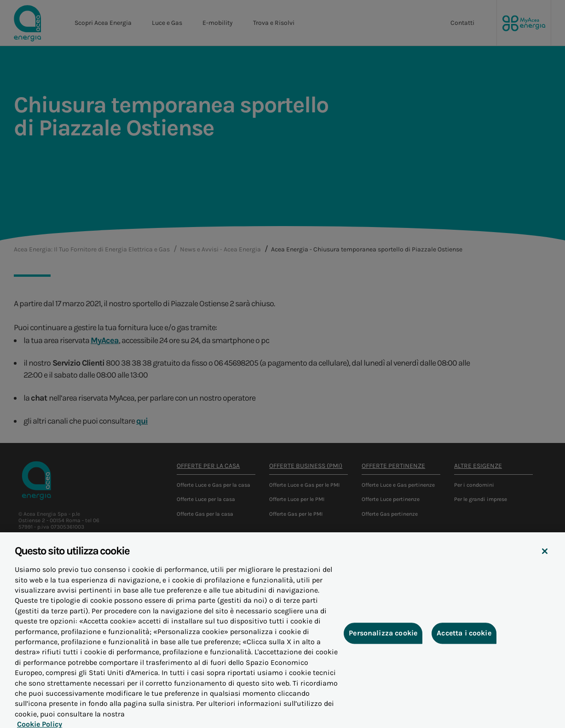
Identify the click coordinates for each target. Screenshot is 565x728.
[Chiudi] (545, 560)
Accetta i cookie (464, 642)
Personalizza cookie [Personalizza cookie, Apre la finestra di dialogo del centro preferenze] (383, 642)
